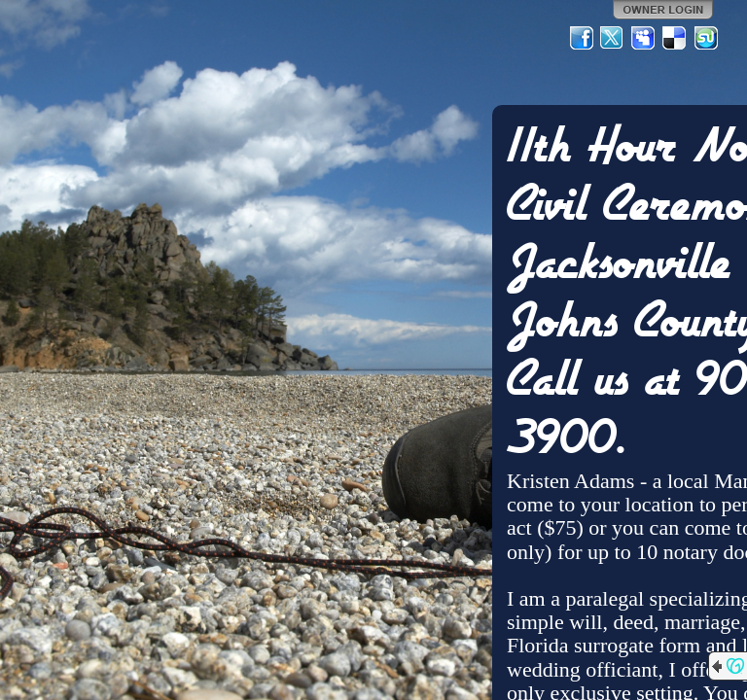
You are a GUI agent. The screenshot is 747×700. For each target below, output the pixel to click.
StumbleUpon (706, 38)
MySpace (644, 38)
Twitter (613, 38)
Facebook (582, 38)
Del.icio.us (675, 38)
